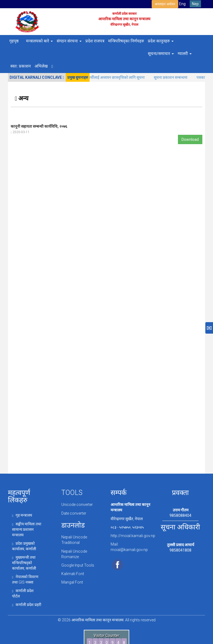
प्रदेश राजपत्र (95, 41)
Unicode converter (77, 505)
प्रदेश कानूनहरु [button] (161, 41)
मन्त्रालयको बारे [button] (39, 41)
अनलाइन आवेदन (165, 4)
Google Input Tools (78, 565)
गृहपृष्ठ (14, 41)
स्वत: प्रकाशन (21, 66)
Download (190, 139)
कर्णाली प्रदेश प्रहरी (27, 605)
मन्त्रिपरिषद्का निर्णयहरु (126, 41)
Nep (195, 4)
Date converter (74, 513)
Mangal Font (72, 582)
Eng (182, 4)
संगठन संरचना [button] (69, 41)
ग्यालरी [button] (185, 54)
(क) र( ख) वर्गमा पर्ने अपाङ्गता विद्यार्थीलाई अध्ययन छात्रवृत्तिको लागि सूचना (98, 77)
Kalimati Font (73, 574)
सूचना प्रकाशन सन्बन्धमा (175, 77)
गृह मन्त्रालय (22, 515)
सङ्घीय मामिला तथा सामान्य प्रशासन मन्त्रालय (27, 529)
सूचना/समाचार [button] (161, 54)
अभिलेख (41, 66)
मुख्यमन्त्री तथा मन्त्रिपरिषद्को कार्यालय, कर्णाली (24, 563)
